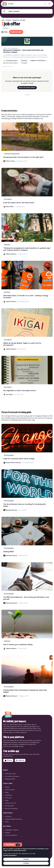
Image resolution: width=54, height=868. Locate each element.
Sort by (7, 28)
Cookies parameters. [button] (10, 855)
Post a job (8, 798)
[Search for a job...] (45, 4)
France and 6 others (11, 63)
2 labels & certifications (39, 61)
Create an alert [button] (16, 32)
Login (7, 800)
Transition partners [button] (11, 61)
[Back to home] (8, 715)
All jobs (7, 787)
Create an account (11, 803)
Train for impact (10, 790)
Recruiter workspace (11, 808)
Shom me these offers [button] (27, 88)
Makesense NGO (10, 779)
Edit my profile (9, 806)
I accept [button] (26, 859)
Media (7, 792)
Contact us (8, 817)
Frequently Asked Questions (14, 819)
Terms (7, 822)
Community (8, 795)
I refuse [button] (26, 863)
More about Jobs (10, 774)
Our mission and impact (12, 776)
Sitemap (7, 833)
